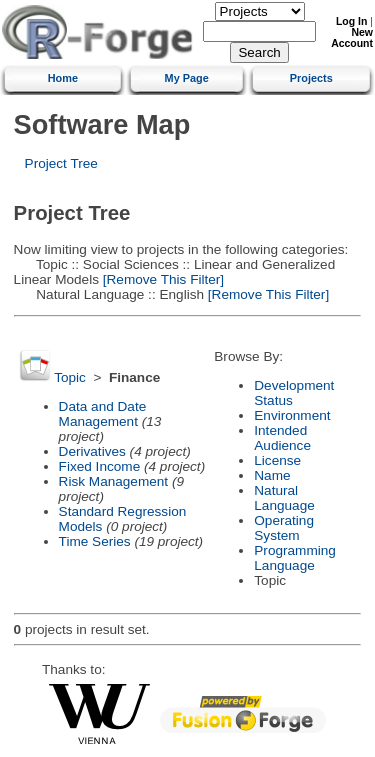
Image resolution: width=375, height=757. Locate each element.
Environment (292, 415)
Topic (70, 377)
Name (272, 475)
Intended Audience (282, 438)
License (277, 460)
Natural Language (284, 498)
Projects (311, 78)
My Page (187, 78)
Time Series (95, 541)
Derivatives (92, 451)
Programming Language (295, 558)
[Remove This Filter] (161, 279)
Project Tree (61, 163)
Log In (351, 21)
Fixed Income (100, 466)
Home (63, 78)
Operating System (284, 528)
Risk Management (114, 481)
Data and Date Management (103, 414)
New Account (352, 38)
